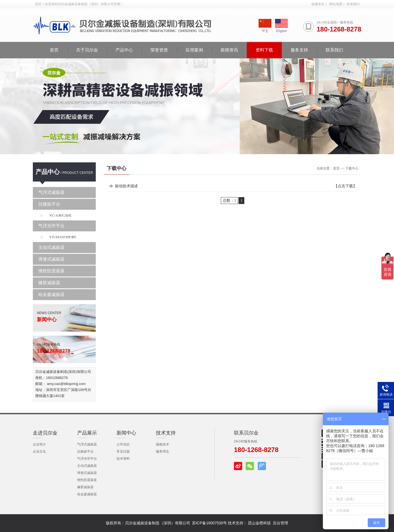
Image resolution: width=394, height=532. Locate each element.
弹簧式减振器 (51, 259)
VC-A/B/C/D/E (60, 215)
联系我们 (353, 4)
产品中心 (124, 50)
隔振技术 (163, 444)
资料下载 (264, 50)
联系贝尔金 (246, 433)
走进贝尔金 (45, 433)
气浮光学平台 (51, 226)
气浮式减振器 (51, 192)
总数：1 (229, 201)
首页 (54, 50)
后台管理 (280, 523)
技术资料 (123, 459)
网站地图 (336, 4)
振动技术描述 (126, 186)
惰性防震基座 (51, 271)
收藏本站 (318, 4)
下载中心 (117, 168)
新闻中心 (126, 433)
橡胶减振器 (49, 283)
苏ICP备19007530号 (210, 523)
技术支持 (166, 433)
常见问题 (123, 452)
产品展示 (87, 433)
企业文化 (39, 452)
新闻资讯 (229, 50)
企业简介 (39, 444)
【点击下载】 (345, 186)
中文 (265, 26)
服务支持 (299, 50)
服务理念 (163, 452)
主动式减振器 (51, 247)
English (281, 26)
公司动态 (123, 444)
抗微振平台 (49, 204)
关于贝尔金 (87, 50)
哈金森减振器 (51, 294)
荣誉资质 (159, 50)
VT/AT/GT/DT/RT (63, 237)
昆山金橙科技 (259, 523)
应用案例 (194, 50)
